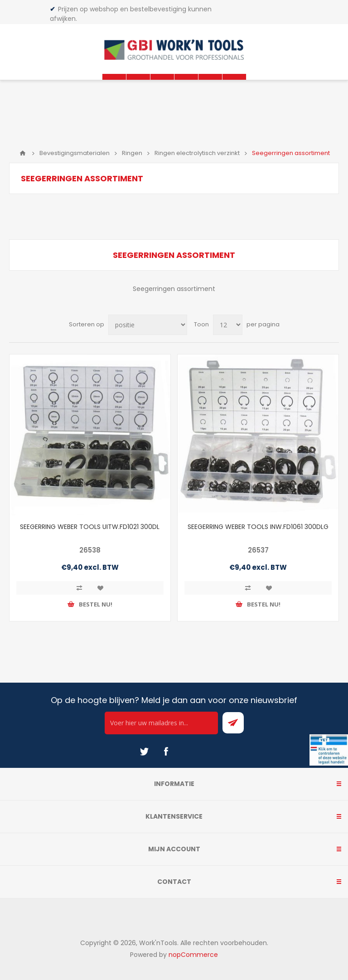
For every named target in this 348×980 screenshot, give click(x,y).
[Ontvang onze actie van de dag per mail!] (161, 723)
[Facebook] (166, 752)
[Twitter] (144, 752)
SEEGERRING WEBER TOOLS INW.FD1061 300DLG (258, 527)
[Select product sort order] (148, 325)
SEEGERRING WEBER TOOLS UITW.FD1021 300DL (90, 527)
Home (23, 153)
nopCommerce (193, 955)
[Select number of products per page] (228, 325)
